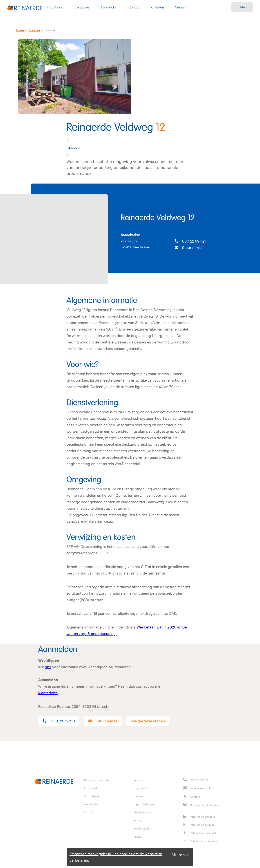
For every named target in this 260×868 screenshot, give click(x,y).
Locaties (35, 30)
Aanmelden (109, 7)
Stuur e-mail (189, 248)
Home (20, 30)
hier (48, 667)
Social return (141, 829)
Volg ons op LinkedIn (199, 817)
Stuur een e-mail (200, 788)
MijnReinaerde (142, 812)
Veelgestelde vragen (148, 721)
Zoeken (88, 812)
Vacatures (82, 7)
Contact (134, 7)
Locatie (50, 30)
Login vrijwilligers (144, 804)
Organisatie (141, 788)
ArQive (138, 837)
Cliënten (158, 7)
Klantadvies (48, 693)
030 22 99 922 (199, 780)
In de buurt (55, 7)
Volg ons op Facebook (200, 833)
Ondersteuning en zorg (98, 780)
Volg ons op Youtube (199, 825)
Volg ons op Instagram (200, 841)
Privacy (138, 820)
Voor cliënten (92, 796)
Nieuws (180, 7)
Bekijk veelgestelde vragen (206, 805)
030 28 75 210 (59, 721)
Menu (242, 7)
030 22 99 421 (190, 241)
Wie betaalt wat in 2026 (156, 627)
